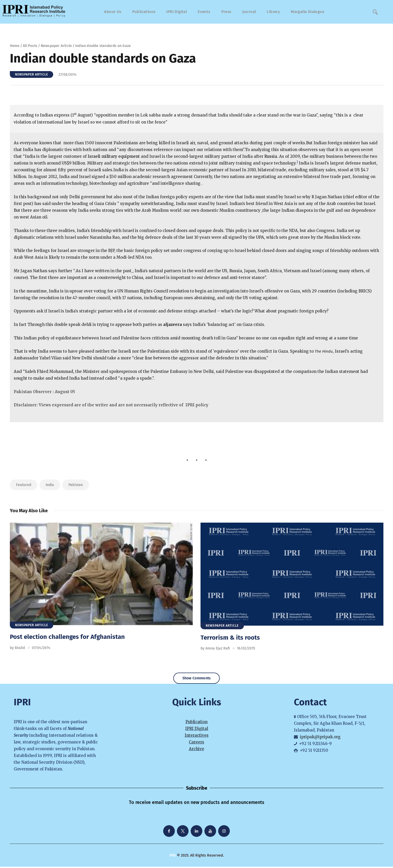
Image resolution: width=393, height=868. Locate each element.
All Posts (30, 46)
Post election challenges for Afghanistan (67, 637)
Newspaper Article (56, 46)
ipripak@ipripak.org (320, 738)
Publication (196, 723)
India (50, 485)
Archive (196, 750)
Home (15, 46)
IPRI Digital (197, 730)
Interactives (197, 737)
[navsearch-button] (375, 12)
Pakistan (76, 485)
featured (24, 485)
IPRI (173, 857)
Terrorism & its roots (230, 638)
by (17, 648)
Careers (196, 744)
